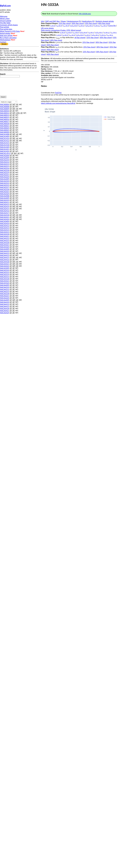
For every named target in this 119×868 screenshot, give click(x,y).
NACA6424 (5, 313)
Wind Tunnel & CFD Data (10, 31)
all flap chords (80, 37)
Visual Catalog (6, 21)
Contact (3, 42)
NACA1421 (5, 149)
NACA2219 (5, 172)
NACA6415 (5, 306)
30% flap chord (78, 23)
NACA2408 (5, 196)
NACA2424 (5, 219)
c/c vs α (74, 25)
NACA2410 (5, 200)
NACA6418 (5, 308)
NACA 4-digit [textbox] (6, 102)
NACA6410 (5, 302)
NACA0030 (5, 132)
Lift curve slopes (47, 28)
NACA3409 (5, 221)
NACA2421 (5, 217)
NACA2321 (5, 192)
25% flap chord (65, 23)
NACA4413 (5, 255)
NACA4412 (5, 253)
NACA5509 (5, 268)
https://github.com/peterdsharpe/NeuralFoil (58, 103)
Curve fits (112, 25)
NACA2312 (5, 183)
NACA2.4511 (5, 153)
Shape (63, 21)
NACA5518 (5, 279)
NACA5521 (5, 281)
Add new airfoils (6, 35)
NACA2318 (5, 189)
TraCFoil (58, 93)
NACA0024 (5, 128)
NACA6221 (5, 296)
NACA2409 (5, 198)
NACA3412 (5, 226)
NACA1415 (5, 143)
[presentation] (9, 85)
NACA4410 (5, 251)
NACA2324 (5, 194)
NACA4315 (5, 240)
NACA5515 (5, 277)
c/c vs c (89, 25)
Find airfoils (5, 27)
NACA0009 (5, 109)
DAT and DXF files (53, 21)
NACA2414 (5, 206)
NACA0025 (5, 130)
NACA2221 (5, 175)
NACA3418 (5, 234)
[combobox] (9, 102)
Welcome (4, 16)
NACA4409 (5, 249)
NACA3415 (5, 232)
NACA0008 (5, 107)
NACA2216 (5, 168)
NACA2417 (5, 213)
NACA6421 (5, 311)
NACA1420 (5, 147)
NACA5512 (5, 272)
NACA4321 (5, 245)
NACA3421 (5, 236)
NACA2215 (5, 166)
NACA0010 (5, 111)
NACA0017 (5, 121)
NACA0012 (5, 113)
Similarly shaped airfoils (105, 21)
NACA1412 (5, 141)
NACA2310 (5, 181)
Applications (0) (88, 21)
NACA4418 (5, 262)
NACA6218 (5, 294)
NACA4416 (5, 260)
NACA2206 (5, 155)
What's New (5, 18)
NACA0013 (5, 115)
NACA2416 (5, 211)
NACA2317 (5, 187)
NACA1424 (5, 151)
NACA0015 (5, 117)
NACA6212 (5, 289)
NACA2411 (5, 202)
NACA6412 (5, 304)
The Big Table (5, 23)
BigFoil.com (5, 6)
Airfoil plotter (5, 33)
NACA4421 (5, 264)
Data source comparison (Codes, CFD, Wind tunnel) (61, 30)
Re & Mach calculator (8, 38)
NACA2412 (5, 204)
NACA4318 (5, 243)
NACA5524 (5, 283)
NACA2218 (5, 170)
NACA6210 (5, 287)
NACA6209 (5, 285)
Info (43, 21)
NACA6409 (5, 300)
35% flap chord (91, 23)
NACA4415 (5, 257)
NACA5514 (5, 274)
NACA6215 (5, 291)
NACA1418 (5, 145)
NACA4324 (5, 247)
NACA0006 (5, 104)
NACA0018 (5, 124)
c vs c (82, 25)
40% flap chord (104, 23)
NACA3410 (5, 223)
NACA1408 (5, 134)
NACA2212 (5, 162)
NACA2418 (5, 215)
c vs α (53, 25)
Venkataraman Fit (74, 21)
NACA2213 (5, 164)
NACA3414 (5, 230)
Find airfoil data (6, 29)
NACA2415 (5, 209)
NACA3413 (5, 228)
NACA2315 (5, 185)
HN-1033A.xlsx (85, 14)
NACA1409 (5, 136)
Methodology (5, 40)
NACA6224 (5, 298)
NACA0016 (5, 119)
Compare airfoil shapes (9, 25)
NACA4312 (5, 238)
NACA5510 (5, 270)
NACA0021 (5, 126)
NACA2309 (5, 179)
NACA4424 (5, 266)
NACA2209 (5, 158)
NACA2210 (5, 160)
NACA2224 (5, 177)
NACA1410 (5, 138)
